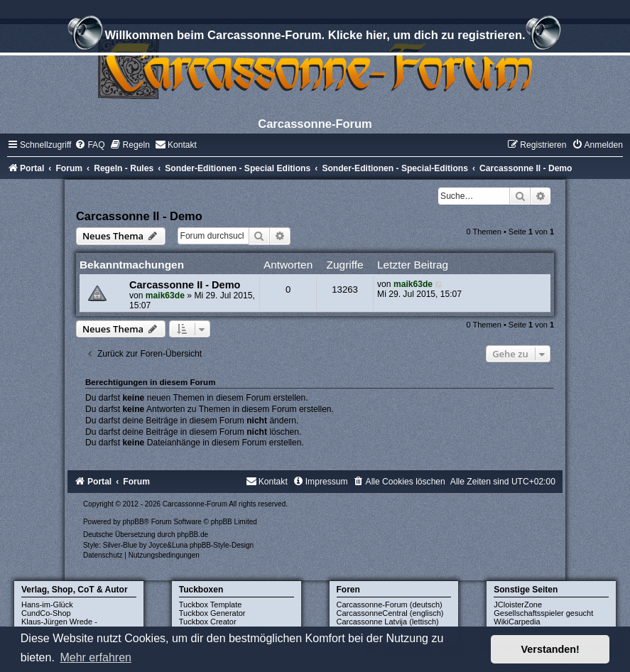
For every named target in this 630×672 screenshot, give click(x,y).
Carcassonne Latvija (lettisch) (388, 622)
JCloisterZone (518, 605)
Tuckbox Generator (212, 613)
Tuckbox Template (211, 605)
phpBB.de (192, 535)
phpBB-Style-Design (222, 545)
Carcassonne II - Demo (139, 216)
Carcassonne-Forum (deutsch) (390, 605)
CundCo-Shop (46, 613)
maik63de (165, 296)
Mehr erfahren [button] (96, 657)
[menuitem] (89, 145)
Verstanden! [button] (550, 649)
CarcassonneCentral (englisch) (390, 613)
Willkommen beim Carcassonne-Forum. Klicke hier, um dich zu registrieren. (315, 37)
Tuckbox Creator (208, 622)
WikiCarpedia (517, 622)
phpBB (134, 522)
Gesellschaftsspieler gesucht (543, 613)
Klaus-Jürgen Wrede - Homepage (59, 626)
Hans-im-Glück (47, 605)
